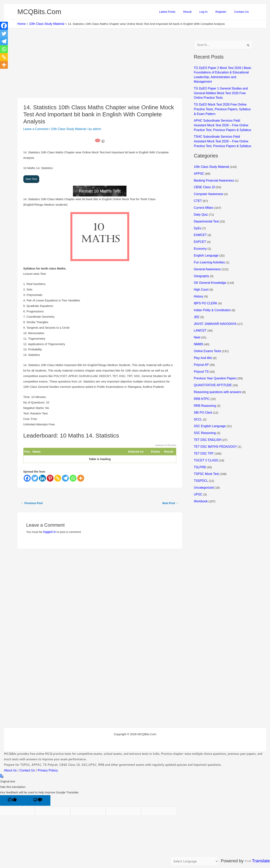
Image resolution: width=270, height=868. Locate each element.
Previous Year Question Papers (214, 363)
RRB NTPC (201, 383)
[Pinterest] (50, 476)
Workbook (200, 482)
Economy (200, 238)
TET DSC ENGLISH (207, 423)
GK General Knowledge (209, 271)
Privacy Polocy (46, 767)
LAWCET (200, 317)
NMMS (198, 330)
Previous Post (32, 501)
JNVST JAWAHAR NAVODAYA (214, 310)
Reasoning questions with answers (217, 376)
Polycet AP (201, 350)
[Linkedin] (42, 476)
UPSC (198, 476)
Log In (208, 12)
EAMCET (200, 224)
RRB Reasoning (205, 390)
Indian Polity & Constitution (211, 297)
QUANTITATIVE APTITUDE (212, 370)
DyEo (198, 218)
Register (224, 12)
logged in (49, 529)
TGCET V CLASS (205, 443)
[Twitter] (35, 476)
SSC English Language (209, 409)
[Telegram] (65, 476)
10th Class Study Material (67, 129)
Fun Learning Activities (209, 251)
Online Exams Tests (207, 337)
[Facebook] (27, 476)
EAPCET (200, 231)
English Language (206, 244)
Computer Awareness (208, 185)
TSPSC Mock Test (206, 456)
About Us (10, 767)
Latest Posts (176, 12)
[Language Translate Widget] (195, 862)
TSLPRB (200, 449)
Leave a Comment (35, 129)
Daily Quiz (201, 205)
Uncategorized (203, 469)
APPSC (199, 165)
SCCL (198, 403)
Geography (201, 264)
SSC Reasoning (204, 416)
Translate (257, 861)
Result (194, 12)
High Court (201, 277)
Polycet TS (201, 357)
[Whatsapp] (73, 476)
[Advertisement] (100, 69)
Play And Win (203, 343)
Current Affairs (203, 198)
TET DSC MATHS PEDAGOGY (214, 429)
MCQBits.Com (39, 12)
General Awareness (207, 257)
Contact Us (242, 12)
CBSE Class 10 (204, 178)
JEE (197, 304)
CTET (198, 191)
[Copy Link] (58, 476)
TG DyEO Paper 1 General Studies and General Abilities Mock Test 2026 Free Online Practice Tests (223, 87)
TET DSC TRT (203, 436)
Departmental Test (206, 211)
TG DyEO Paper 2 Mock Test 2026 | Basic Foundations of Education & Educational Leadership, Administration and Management (223, 72)
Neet (197, 323)
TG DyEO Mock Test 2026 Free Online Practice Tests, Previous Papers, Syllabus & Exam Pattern (222, 102)
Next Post (170, 501)
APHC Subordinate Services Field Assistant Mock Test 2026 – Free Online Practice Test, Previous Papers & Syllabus (223, 118)
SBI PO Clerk (203, 396)
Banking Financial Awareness (213, 171)
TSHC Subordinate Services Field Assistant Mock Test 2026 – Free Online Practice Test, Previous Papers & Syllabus (223, 133)
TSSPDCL (201, 462)
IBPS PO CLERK (205, 291)
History (199, 284)
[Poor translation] (38, 797)
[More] (81, 476)
